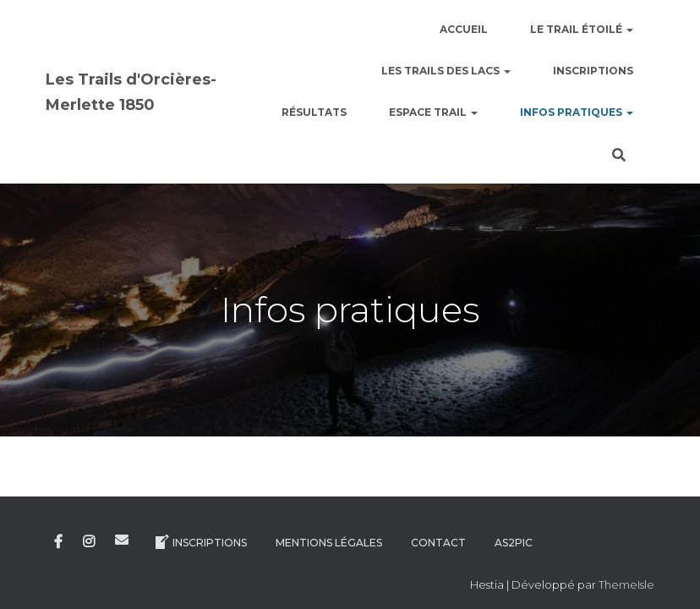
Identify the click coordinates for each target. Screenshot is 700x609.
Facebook (58, 530)
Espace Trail (433, 112)
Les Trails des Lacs (446, 71)
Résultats (314, 112)
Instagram (89, 530)
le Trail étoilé (582, 29)
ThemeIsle (626, 573)
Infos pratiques (577, 112)
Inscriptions (593, 71)
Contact (438, 531)
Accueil (464, 29)
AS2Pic (514, 531)
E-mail (122, 528)
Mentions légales (329, 531)
